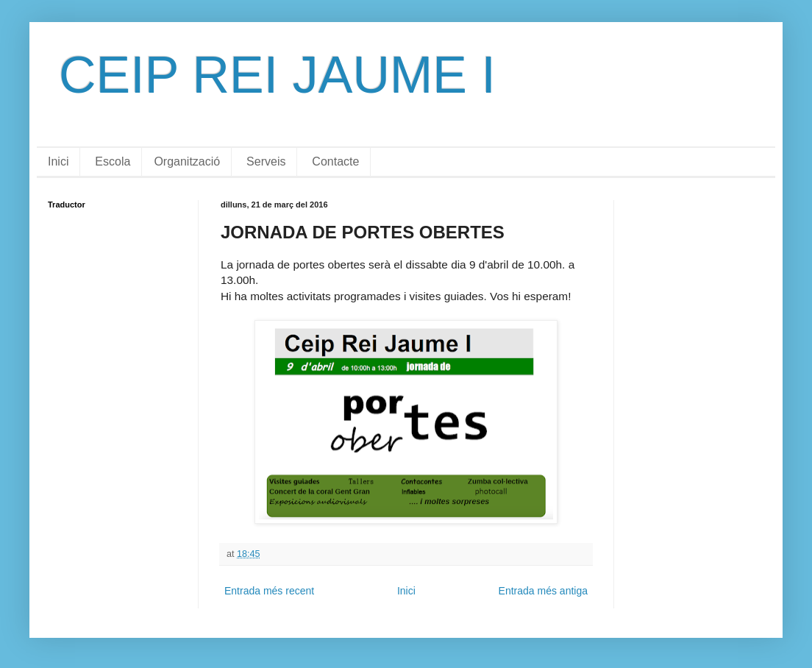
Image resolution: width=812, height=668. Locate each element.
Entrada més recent (269, 591)
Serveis (266, 161)
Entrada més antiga (543, 591)
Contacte (335, 161)
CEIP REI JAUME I (277, 75)
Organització (187, 161)
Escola (113, 161)
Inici (58, 161)
